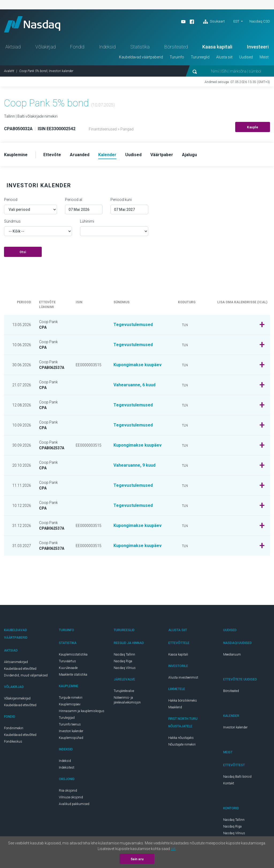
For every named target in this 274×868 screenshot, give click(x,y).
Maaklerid (175, 707)
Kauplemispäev (70, 704)
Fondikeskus (13, 742)
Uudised (246, 57)
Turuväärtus (67, 661)
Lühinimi (87, 221)
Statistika (140, 47)
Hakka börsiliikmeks (183, 701)
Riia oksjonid (68, 791)
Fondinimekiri (14, 728)
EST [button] (236, 21)
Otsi (23, 252)
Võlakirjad (45, 47)
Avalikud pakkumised (74, 804)
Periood (11, 200)
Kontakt (229, 783)
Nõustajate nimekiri (182, 744)
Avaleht (9, 71)
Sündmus (12, 221)
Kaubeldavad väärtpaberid (141, 57)
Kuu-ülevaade (68, 668)
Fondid (77, 47)
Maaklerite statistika (73, 675)
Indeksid (107, 47)
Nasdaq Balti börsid (237, 777)
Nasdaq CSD (260, 21)
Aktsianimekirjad (16, 662)
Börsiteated (176, 47)
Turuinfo (177, 57)
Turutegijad (67, 718)
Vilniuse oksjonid (71, 797)
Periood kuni (121, 200)
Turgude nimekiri (71, 698)
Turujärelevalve (124, 691)
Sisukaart (214, 22)
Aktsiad (13, 47)
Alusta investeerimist (183, 678)
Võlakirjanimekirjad (17, 698)
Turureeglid (200, 57)
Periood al (74, 200)
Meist (264, 57)
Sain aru (137, 859)
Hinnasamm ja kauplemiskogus (82, 711)
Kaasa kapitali (217, 47)
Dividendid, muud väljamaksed (26, 675)
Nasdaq (32, 24)
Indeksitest (67, 768)
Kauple (253, 127)
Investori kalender (71, 731)
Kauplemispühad (71, 738)
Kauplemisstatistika (73, 654)
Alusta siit (224, 57)
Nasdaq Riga (123, 661)
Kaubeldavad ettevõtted (20, 669)
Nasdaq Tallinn (124, 654)
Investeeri (258, 47)
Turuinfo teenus (70, 724)
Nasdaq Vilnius (125, 668)
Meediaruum (232, 654)
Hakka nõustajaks (181, 738)
